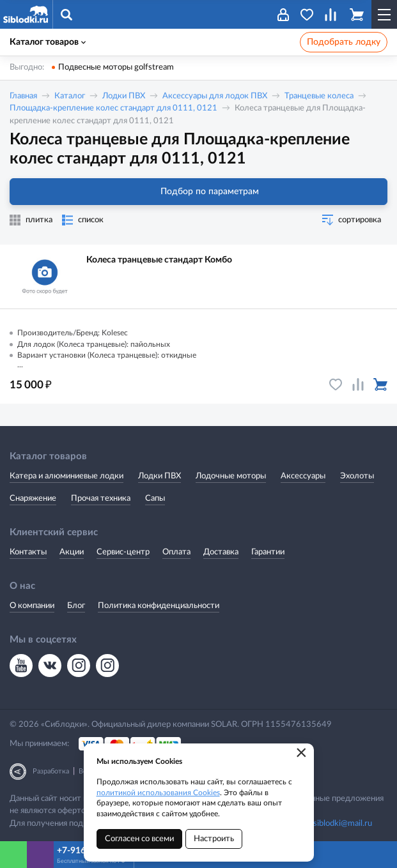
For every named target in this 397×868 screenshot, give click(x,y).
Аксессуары (303, 476)
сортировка (360, 220)
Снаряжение (33, 499)
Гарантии (268, 552)
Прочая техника (101, 499)
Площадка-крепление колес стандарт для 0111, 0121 (113, 108)
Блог (76, 606)
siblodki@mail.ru (343, 824)
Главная (23, 96)
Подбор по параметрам (198, 192)
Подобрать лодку (344, 42)
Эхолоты (357, 476)
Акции (72, 552)
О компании (32, 606)
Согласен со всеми (139, 839)
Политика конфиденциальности (159, 606)
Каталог (70, 96)
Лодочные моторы (231, 476)
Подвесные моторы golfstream (116, 67)
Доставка (221, 552)
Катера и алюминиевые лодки (66, 476)
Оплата (176, 552)
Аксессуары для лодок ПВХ (215, 96)
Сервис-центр (123, 552)
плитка (39, 220)
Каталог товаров (48, 42)
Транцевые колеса (319, 96)
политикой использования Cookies (158, 793)
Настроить (214, 839)
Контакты (28, 552)
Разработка (51, 771)
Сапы (155, 499)
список (91, 220)
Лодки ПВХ (124, 96)
